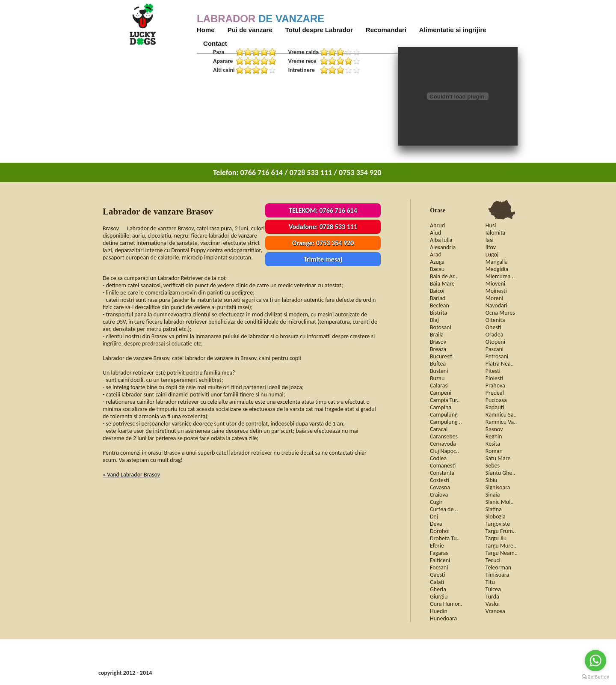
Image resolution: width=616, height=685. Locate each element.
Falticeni (440, 560)
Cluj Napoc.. (444, 451)
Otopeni (495, 342)
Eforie (437, 546)
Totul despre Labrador (319, 30)
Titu (490, 582)
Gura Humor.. (446, 604)
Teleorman (498, 567)
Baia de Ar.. (444, 276)
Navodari (496, 305)
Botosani (441, 327)
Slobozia (496, 517)
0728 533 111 (338, 227)
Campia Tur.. (445, 400)
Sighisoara (498, 487)
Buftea (438, 364)
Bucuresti (441, 356)
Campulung (444, 415)
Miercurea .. (500, 276)
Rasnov (494, 429)
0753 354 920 (335, 243)
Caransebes (444, 436)
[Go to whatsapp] (595, 661)
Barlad (438, 298)
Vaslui (493, 604)
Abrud (437, 225)
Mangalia (497, 262)
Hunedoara (443, 618)
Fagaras (439, 553)
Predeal (495, 393)
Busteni (439, 371)
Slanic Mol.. (500, 502)
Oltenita (495, 320)
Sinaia (493, 495)
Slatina (494, 509)
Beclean (440, 305)
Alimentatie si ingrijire (453, 30)
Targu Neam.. (502, 553)
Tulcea (493, 589)
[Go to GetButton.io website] (595, 677)
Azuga (437, 262)
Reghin (494, 436)
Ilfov (491, 247)
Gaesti (438, 575)
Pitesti (493, 371)
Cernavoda (443, 444)
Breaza (438, 349)
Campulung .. (446, 422)
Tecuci (493, 560)
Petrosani (497, 356)
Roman (494, 451)
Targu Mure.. (501, 546)
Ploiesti (494, 378)
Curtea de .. (444, 509)
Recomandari (386, 30)
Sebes (493, 466)
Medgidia (497, 269)
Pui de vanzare (250, 30)
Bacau (437, 269)
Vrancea (495, 611)
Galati (437, 582)
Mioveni (495, 284)
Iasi (490, 240)
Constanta (442, 473)
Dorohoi (440, 531)
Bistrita (438, 313)
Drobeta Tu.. (445, 538)
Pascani (495, 349)
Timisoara (497, 575)
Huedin (439, 611)
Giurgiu (439, 597)
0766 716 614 (338, 210)
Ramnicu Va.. (501, 422)
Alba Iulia (441, 240)
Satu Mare (498, 458)
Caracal (439, 429)
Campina (441, 407)
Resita (493, 444)
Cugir (436, 502)
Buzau (437, 378)
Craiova (439, 495)
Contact (215, 43)
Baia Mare (442, 284)
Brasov (438, 342)
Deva (436, 524)
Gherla (438, 589)
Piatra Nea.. (500, 364)
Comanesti (443, 466)
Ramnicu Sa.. (501, 415)
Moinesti (496, 291)
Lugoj (492, 255)
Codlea (438, 458)
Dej (434, 517)
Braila (437, 335)
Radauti (495, 407)
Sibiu (492, 480)
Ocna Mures (500, 313)
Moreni (495, 298)
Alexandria (443, 247)
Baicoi (437, 291)
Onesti (493, 327)
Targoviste (498, 524)
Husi (491, 225)
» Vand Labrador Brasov (131, 475)
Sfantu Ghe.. (500, 473)
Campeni (441, 393)
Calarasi (439, 386)
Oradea (495, 335)
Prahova (495, 386)
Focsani (439, 567)
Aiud (435, 233)
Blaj (434, 320)
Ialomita (495, 233)
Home (206, 30)
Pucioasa (496, 400)
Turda (492, 597)
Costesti (440, 480)
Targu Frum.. (501, 531)
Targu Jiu (496, 538)
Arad (436, 255)
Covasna (440, 487)
